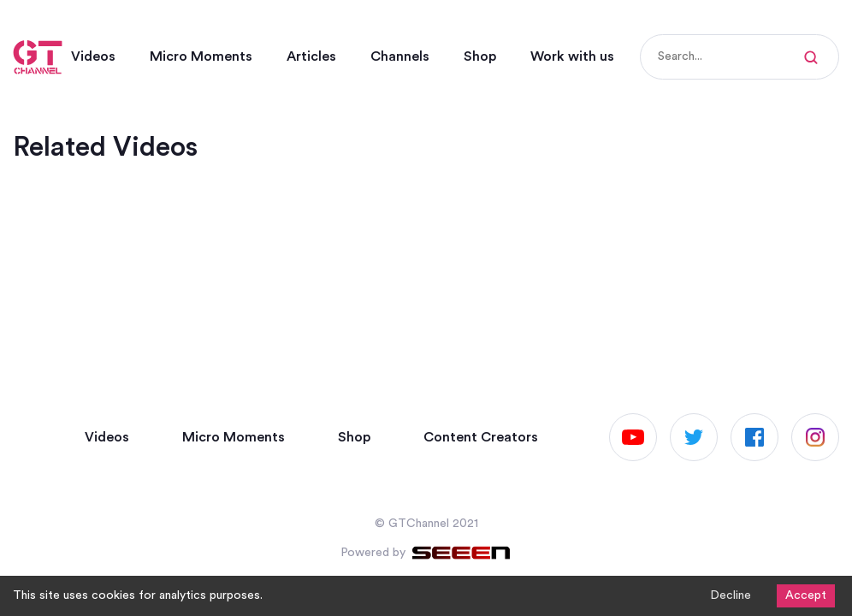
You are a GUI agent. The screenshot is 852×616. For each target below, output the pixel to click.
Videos (93, 56)
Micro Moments (201, 56)
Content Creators (481, 437)
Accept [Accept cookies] (806, 595)
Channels (400, 56)
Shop (480, 56)
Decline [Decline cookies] (731, 595)
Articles (311, 56)
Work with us (572, 56)
